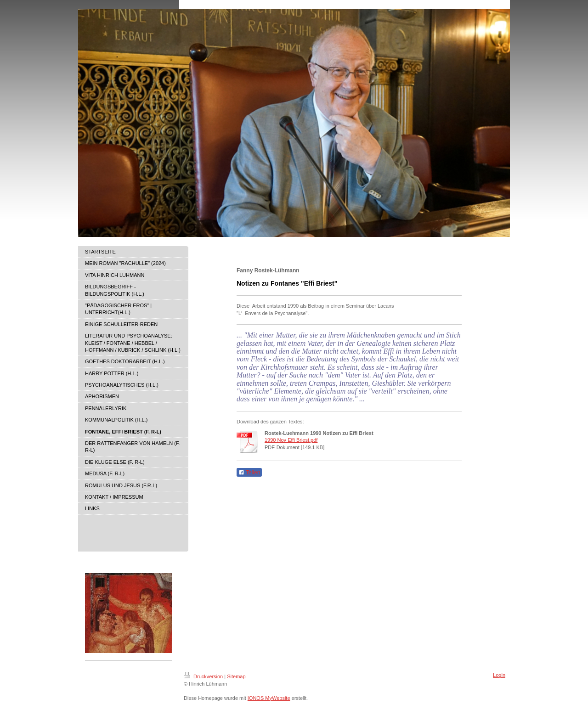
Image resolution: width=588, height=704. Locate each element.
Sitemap (236, 676)
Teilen (249, 473)
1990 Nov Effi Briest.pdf (291, 440)
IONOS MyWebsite (269, 698)
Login (499, 675)
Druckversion (204, 676)
